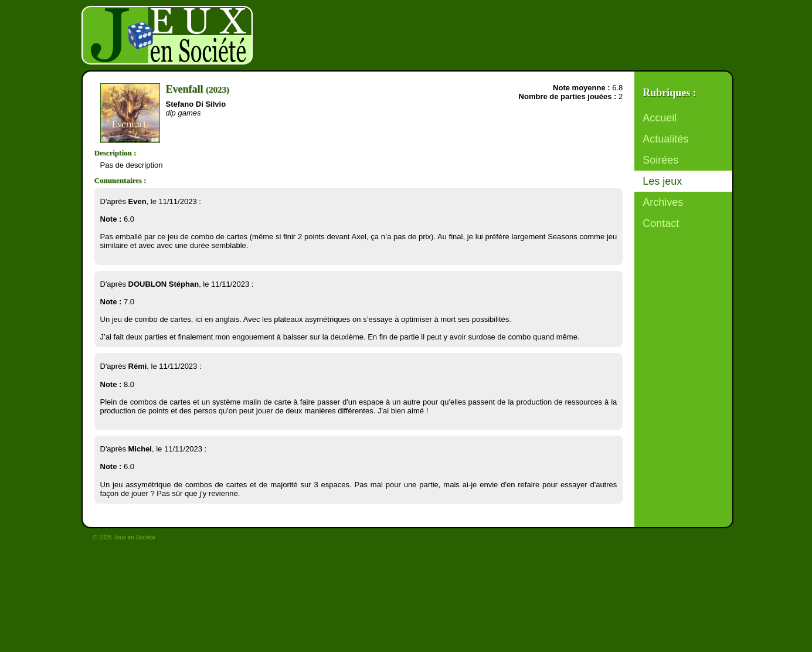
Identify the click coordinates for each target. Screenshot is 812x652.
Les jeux (662, 181)
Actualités (665, 139)
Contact (661, 223)
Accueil (660, 118)
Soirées (660, 160)
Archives (663, 202)
